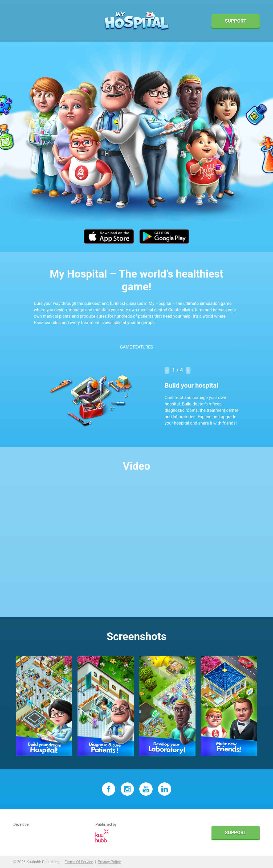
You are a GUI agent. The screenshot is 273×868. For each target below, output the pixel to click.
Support (236, 21)
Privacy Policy (109, 862)
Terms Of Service (79, 862)
